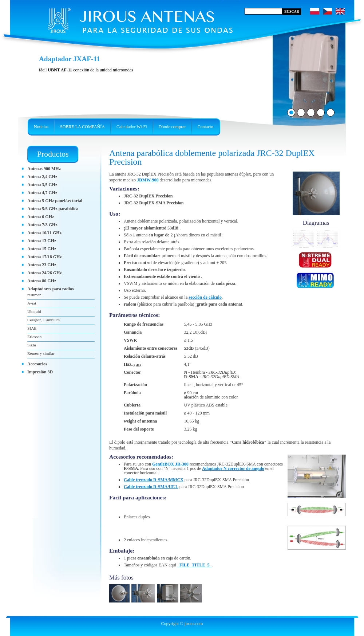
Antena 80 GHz (42, 281)
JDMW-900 (148, 180)
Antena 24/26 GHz (45, 273)
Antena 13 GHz (42, 241)
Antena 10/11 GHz (44, 233)
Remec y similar (41, 353)
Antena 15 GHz (42, 249)
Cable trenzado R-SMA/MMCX (154, 480)
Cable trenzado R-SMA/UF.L (151, 487)
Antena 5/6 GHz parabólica (53, 209)
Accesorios (37, 364)
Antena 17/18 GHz (45, 257)
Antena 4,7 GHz (42, 193)
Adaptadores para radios (51, 289)
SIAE (32, 328)
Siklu (32, 345)
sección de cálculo (205, 297)
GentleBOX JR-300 (170, 464)
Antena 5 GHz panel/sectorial (55, 201)
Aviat (32, 303)
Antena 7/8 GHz (42, 225)
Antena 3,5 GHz (42, 185)
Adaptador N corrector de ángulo (233, 468)
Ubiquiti (34, 311)
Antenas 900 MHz (44, 169)
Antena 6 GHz (41, 217)
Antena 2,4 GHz (42, 177)
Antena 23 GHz (42, 265)
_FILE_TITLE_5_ (195, 565)
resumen (34, 295)
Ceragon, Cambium (43, 320)
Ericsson (34, 337)
